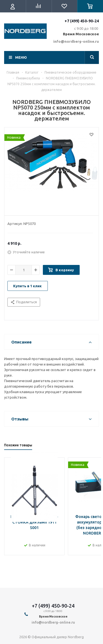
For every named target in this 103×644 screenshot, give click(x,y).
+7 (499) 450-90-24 (82, 21)
